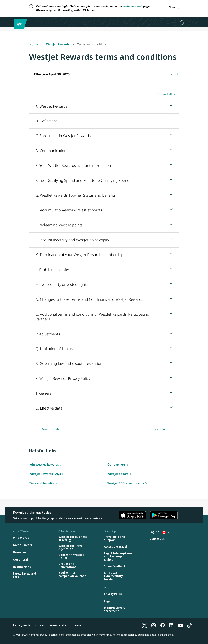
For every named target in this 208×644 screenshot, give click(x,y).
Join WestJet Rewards (44, 464)
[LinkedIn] (171, 625)
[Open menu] (192, 22)
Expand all (165, 94)
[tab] (52, 74)
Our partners (116, 464)
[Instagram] (154, 625)
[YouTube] (180, 625)
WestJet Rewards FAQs (45, 474)
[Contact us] (157, 539)
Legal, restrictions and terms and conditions (47, 625)
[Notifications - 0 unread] (182, 22)
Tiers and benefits (42, 483)
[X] (145, 625)
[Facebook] (162, 625)
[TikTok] (189, 625)
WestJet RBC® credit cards (126, 483)
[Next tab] (177, 74)
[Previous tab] (172, 74)
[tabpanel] (104, 253)
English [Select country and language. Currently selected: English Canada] (160, 532)
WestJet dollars (118, 474)
